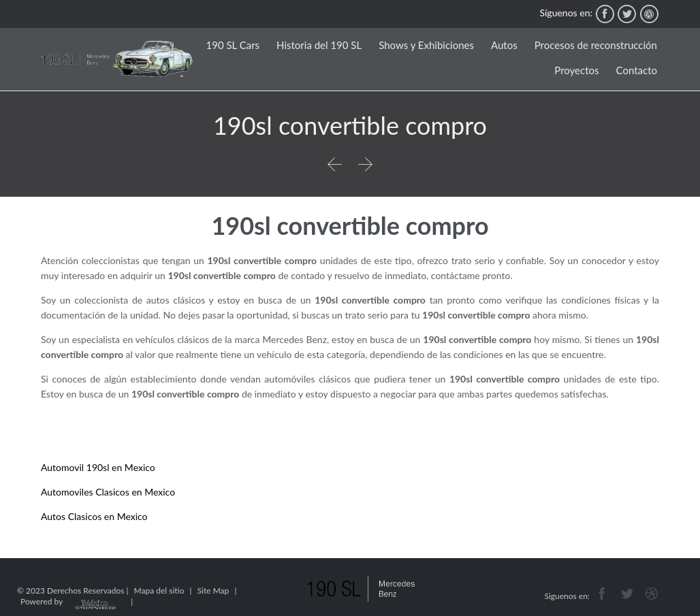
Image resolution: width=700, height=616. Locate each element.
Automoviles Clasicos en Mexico (108, 492)
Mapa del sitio (159, 590)
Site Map (213, 590)
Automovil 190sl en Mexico (98, 467)
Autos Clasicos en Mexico (94, 516)
